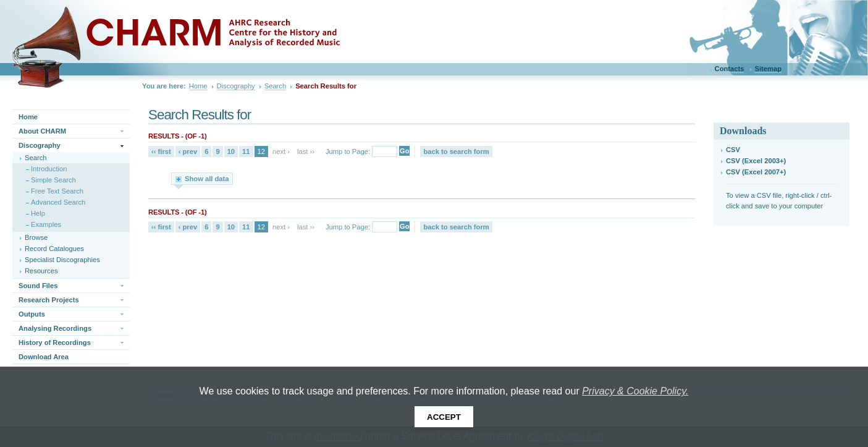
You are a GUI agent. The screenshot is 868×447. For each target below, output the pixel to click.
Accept (444, 417)
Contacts (730, 69)
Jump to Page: (348, 151)
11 (246, 151)
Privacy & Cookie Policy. (635, 391)
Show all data (207, 179)
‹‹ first (161, 151)
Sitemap (768, 69)
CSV (733, 150)
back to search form (456, 151)
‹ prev (188, 151)
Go (404, 151)
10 (231, 151)
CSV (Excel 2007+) (756, 172)
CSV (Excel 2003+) (756, 161)
